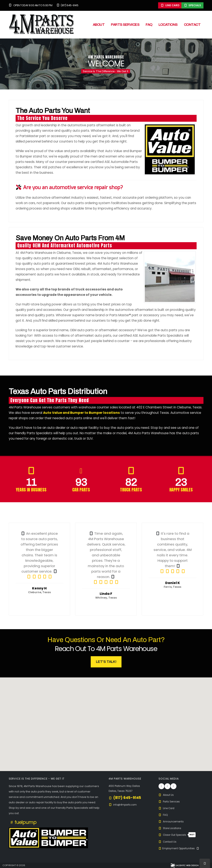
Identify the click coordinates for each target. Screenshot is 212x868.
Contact (192, 25)
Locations (168, 25)
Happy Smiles (181, 490)
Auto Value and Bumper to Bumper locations (81, 413)
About (99, 25)
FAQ (149, 25)
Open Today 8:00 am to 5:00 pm (31, 5)
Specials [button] (192, 5)
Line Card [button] (170, 5)
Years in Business (31, 490)
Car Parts (81, 490)
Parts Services (125, 25)
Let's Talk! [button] (106, 662)
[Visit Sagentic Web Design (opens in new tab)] (184, 865)
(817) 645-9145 (67, 5)
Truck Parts (131, 490)
